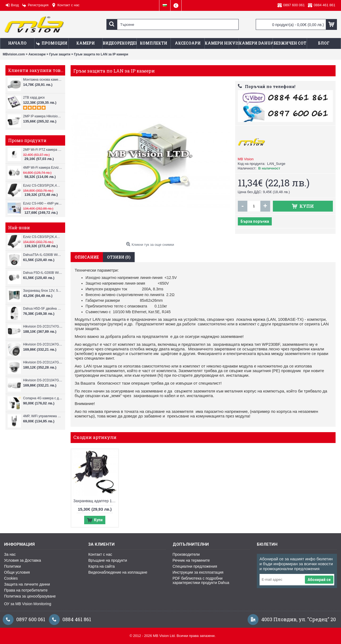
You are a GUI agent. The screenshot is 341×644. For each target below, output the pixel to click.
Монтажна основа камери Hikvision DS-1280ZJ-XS (43, 80)
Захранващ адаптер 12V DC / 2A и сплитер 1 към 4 (96, 501)
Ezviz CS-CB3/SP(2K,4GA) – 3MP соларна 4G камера (43, 186)
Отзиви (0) (119, 257)
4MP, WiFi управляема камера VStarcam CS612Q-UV (43, 416)
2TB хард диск (34, 98)
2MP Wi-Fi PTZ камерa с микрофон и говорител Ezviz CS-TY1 (43, 150)
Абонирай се (319, 580)
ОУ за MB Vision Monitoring (28, 604)
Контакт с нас (100, 554)
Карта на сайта (101, 566)
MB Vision (246, 159)
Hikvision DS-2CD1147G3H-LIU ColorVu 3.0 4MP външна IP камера (43, 362)
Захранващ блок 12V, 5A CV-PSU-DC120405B (43, 291)
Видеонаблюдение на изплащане (118, 572)
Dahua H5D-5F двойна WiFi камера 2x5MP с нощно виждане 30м (43, 309)
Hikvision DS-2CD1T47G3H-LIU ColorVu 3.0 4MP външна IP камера (43, 326)
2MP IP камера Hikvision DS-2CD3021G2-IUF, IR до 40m (43, 116)
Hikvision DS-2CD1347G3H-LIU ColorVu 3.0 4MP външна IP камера (43, 344)
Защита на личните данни (27, 584)
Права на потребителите (26, 590)
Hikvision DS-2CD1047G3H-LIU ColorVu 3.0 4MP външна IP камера (43, 380)
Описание (87, 257)
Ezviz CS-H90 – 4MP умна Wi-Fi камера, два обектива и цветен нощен (43, 203)
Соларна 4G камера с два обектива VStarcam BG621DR (43, 398)
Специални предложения (195, 566)
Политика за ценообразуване (30, 596)
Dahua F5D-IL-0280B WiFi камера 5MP (43, 273)
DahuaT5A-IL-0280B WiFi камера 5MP (43, 255)
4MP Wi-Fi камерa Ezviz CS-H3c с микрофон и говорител (43, 168)
